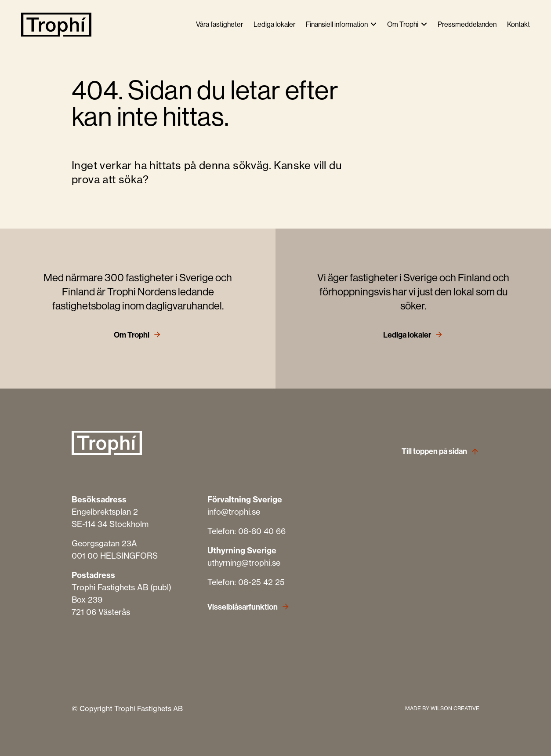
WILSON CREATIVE (455, 708)
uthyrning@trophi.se (244, 563)
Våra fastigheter (219, 24)
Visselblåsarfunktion (243, 607)
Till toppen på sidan (434, 451)
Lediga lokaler (274, 24)
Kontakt (518, 24)
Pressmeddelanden (467, 24)
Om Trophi (403, 24)
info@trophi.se (234, 512)
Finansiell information (337, 24)
